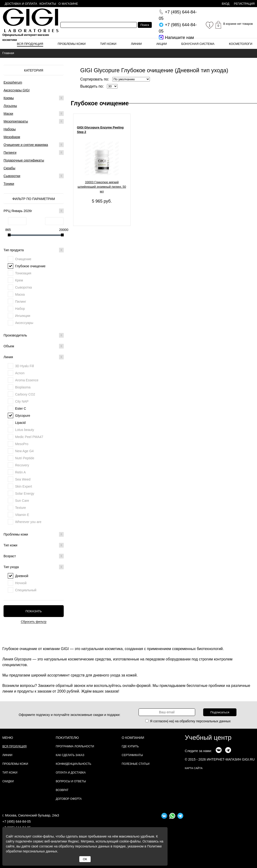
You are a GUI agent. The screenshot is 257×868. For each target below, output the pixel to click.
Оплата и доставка (71, 773)
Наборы (10, 129)
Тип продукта (34, 250)
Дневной (22, 576)
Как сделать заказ (70, 755)
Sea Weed (23, 479)
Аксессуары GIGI (17, 90)
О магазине (68, 4)
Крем (19, 280)
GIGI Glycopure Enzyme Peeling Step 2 (100, 130)
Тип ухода (34, 567)
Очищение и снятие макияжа (26, 145)
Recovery (22, 465)
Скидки (8, 781)
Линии (136, 44)
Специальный (26, 590)
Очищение (23, 259)
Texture (21, 508)
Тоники (9, 184)
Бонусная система (198, 44)
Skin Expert (24, 486)
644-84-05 (178, 15)
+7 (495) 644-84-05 (17, 821)
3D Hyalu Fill (24, 366)
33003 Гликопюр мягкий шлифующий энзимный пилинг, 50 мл (102, 187)
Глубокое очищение (30, 266)
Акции (162, 44)
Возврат (62, 790)
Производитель (34, 335)
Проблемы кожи (72, 44)
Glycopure (23, 416)
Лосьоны (10, 106)
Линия (34, 357)
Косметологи (241, 44)
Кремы (9, 98)
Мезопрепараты (16, 121)
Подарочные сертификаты (24, 160)
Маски (8, 114)
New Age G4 (24, 451)
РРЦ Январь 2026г (34, 211)
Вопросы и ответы (71, 781)
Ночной (21, 583)
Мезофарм (12, 137)
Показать (34, 611)
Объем (34, 346)
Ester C (21, 408)
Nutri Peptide (25, 458)
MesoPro (22, 444)
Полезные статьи (136, 764)
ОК (85, 859)
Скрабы (9, 168)
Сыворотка (23, 287)
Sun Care (22, 501)
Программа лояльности (75, 746)
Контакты (48, 4)
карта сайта (194, 768)
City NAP (22, 401)
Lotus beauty (25, 430)
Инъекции (23, 316)
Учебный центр (208, 738)
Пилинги (10, 153)
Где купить (130, 746)
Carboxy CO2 (25, 394)
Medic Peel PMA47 (29, 437)
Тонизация (23, 273)
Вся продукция (30, 44)
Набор (20, 309)
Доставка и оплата (21, 4)
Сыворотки (12, 176)
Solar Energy (25, 494)
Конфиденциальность (73, 764)
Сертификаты (132, 755)
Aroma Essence (27, 380)
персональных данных (213, 721)
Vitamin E (22, 515)
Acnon (20, 373)
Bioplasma (23, 387)
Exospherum (13, 82)
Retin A (20, 472)
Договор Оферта (69, 799)
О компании (133, 738)
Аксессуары (24, 323)
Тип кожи (108, 44)
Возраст (34, 556)
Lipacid (20, 423)
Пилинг (21, 302)
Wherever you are (28, 522)
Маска (20, 294)
